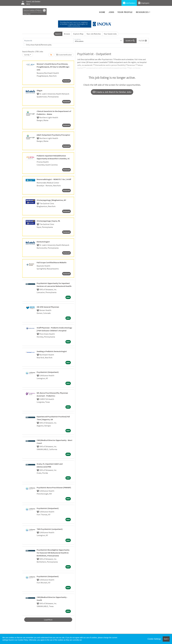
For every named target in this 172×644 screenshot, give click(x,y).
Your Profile (125, 12)
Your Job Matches (94, 34)
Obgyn (39, 90)
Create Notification (64, 55)
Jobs (111, 12)
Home (102, 12)
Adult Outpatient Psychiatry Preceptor (53, 135)
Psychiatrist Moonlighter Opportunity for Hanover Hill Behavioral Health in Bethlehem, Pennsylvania (53, 553)
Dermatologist (43, 242)
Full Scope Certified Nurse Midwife (52, 262)
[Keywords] (48, 41)
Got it (166, 639)
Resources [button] (142, 12)
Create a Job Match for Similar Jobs (112, 92)
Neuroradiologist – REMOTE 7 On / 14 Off (54, 179)
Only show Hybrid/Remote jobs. (39, 45)
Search (58, 34)
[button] (143, 41)
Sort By (27, 55)
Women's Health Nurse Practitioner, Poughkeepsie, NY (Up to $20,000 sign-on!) (53, 67)
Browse (67, 34)
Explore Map (78, 34)
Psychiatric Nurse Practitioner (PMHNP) (54, 488)
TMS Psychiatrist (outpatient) (50, 529)
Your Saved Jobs (110, 34)
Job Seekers (129, 3)
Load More (48, 620)
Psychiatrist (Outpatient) (48, 372)
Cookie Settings (154, 639)
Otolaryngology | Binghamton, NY (51, 200)
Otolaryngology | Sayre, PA (48, 221)
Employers (144, 3)
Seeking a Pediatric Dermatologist (52, 351)
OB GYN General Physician (48, 307)
